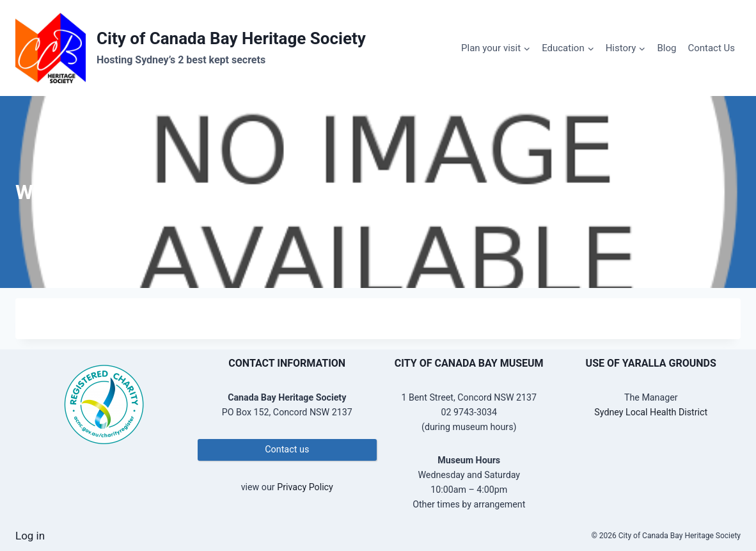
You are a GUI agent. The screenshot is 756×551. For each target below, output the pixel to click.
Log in (30, 536)
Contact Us (711, 48)
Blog (666, 48)
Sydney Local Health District (651, 412)
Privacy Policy (305, 487)
